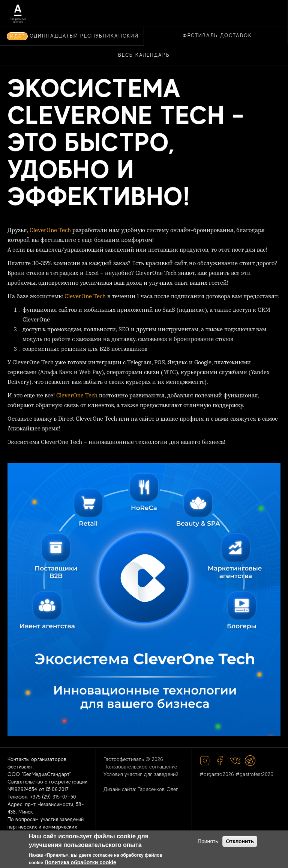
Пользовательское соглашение (140, 767)
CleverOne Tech (50, 231)
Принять (208, 841)
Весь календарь (144, 55)
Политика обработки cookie (80, 862)
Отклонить (240, 841)
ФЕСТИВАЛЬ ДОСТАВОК (217, 35)
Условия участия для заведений (141, 774)
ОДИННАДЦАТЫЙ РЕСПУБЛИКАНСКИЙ (84, 36)
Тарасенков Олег (158, 789)
